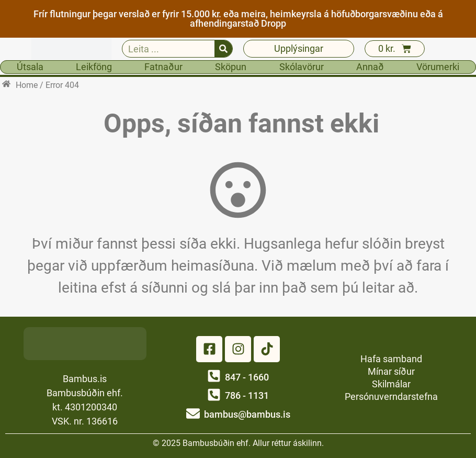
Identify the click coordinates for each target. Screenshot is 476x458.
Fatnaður (163, 67)
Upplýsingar (299, 48)
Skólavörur (302, 67)
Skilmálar (391, 384)
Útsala (30, 67)
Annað (370, 67)
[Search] (223, 49)
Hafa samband (391, 359)
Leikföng (94, 67)
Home (27, 85)
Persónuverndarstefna (391, 396)
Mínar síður (391, 371)
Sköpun (231, 67)
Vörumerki (438, 67)
